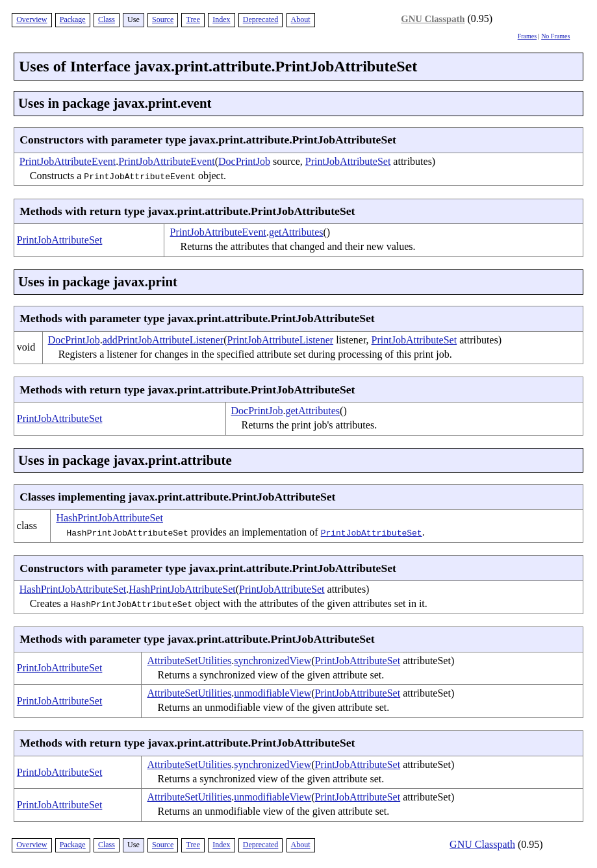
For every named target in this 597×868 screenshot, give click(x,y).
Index (221, 19)
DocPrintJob (244, 161)
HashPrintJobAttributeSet (109, 518)
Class (107, 19)
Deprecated (261, 19)
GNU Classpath (433, 19)
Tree (193, 19)
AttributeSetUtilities (189, 661)
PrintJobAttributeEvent (68, 161)
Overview (32, 19)
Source (163, 19)
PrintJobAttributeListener (281, 340)
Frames (527, 36)
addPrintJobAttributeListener (163, 340)
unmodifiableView (273, 693)
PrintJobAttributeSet (348, 161)
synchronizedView (273, 661)
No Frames (555, 36)
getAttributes (296, 232)
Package (73, 19)
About (301, 19)
